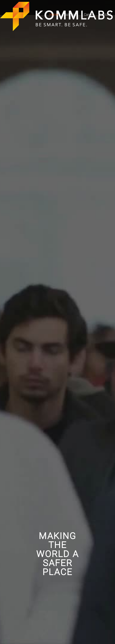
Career (89, 14)
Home (54, 14)
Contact (105, 14)
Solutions (71, 14)
